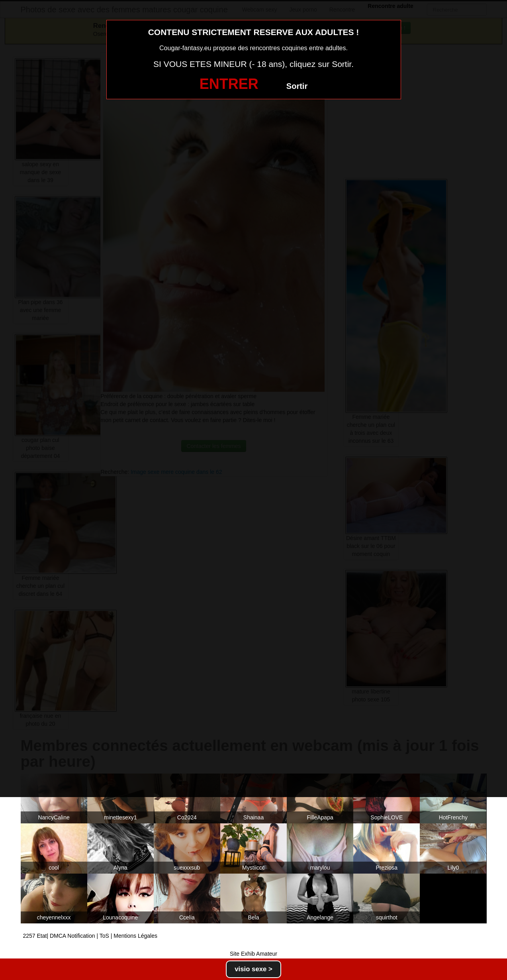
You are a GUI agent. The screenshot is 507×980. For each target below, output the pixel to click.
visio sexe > (253, 969)
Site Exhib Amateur (253, 954)
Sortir (297, 86)
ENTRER (229, 84)
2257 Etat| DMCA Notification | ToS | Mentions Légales (90, 936)
